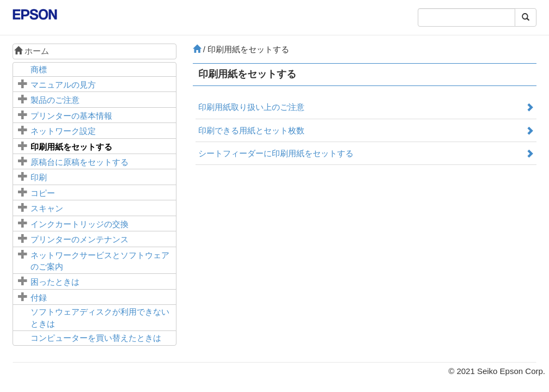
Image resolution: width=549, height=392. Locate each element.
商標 (39, 69)
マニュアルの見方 (63, 85)
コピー (43, 193)
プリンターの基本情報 (71, 116)
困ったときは (55, 282)
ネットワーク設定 (63, 131)
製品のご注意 (55, 100)
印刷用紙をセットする (71, 147)
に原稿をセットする (80, 162)
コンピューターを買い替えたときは (96, 338)
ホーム (32, 51)
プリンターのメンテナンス (80, 239)
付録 (39, 298)
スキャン (47, 208)
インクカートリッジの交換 (80, 224)
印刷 (39, 177)
